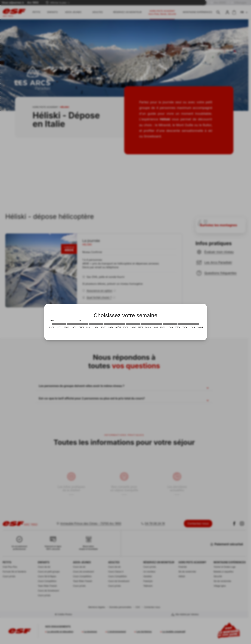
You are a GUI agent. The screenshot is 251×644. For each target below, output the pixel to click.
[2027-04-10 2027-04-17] (188, 324)
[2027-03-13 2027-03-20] (159, 324)
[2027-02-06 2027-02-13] (122, 324)
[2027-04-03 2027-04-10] (181, 324)
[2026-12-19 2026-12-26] (70, 324)
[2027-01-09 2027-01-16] (92, 324)
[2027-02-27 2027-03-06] (144, 324)
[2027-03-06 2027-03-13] (151, 324)
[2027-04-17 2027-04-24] (196, 324)
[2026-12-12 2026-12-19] (63, 324)
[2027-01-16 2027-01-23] (100, 324)
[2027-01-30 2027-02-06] (114, 324)
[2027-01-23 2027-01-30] (107, 324)
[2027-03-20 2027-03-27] (166, 324)
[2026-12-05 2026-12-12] (55, 324)
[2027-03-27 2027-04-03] (174, 324)
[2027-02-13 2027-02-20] (129, 324)
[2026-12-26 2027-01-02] (78, 324)
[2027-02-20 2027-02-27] (137, 324)
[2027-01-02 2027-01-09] (85, 324)
